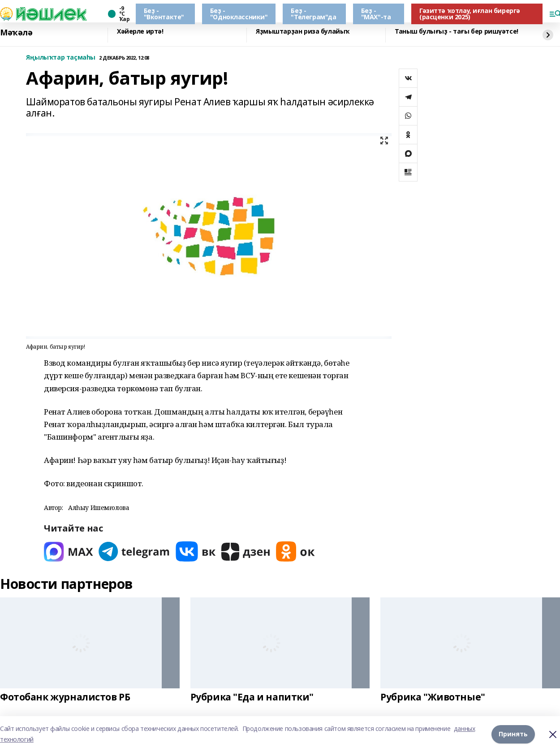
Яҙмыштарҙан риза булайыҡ (303, 32)
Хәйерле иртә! (140, 32)
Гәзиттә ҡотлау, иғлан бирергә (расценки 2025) (470, 14)
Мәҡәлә (16, 33)
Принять (513, 734)
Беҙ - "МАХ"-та (376, 14)
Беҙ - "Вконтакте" (164, 14)
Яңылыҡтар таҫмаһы (61, 58)
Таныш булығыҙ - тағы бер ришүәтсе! (457, 32)
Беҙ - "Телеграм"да (313, 14)
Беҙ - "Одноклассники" (239, 14)
